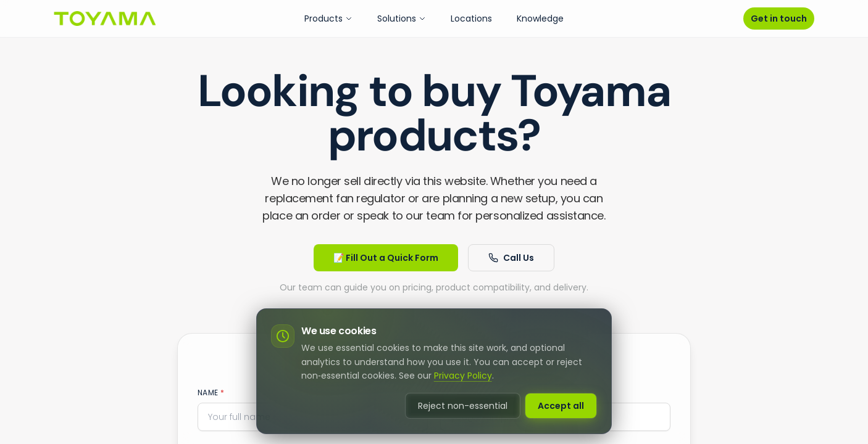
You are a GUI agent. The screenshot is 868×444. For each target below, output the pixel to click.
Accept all (561, 406)
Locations (471, 18)
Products (328, 18)
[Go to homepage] (105, 18)
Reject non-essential (463, 406)
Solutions (402, 18)
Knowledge (540, 18)
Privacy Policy (463, 376)
